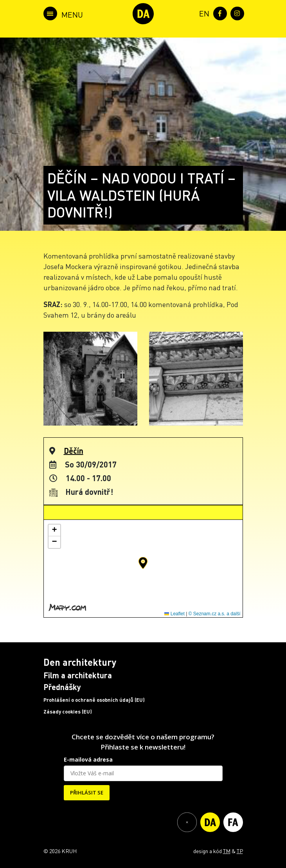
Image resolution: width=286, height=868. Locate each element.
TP (240, 851)
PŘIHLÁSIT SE (87, 793)
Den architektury (80, 662)
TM (227, 851)
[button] (143, 563)
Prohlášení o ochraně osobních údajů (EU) (94, 700)
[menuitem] (203, 13)
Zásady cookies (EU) (68, 712)
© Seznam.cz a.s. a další (215, 614)
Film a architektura (78, 675)
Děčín (74, 451)
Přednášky (62, 687)
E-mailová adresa (88, 759)
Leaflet (174, 614)
